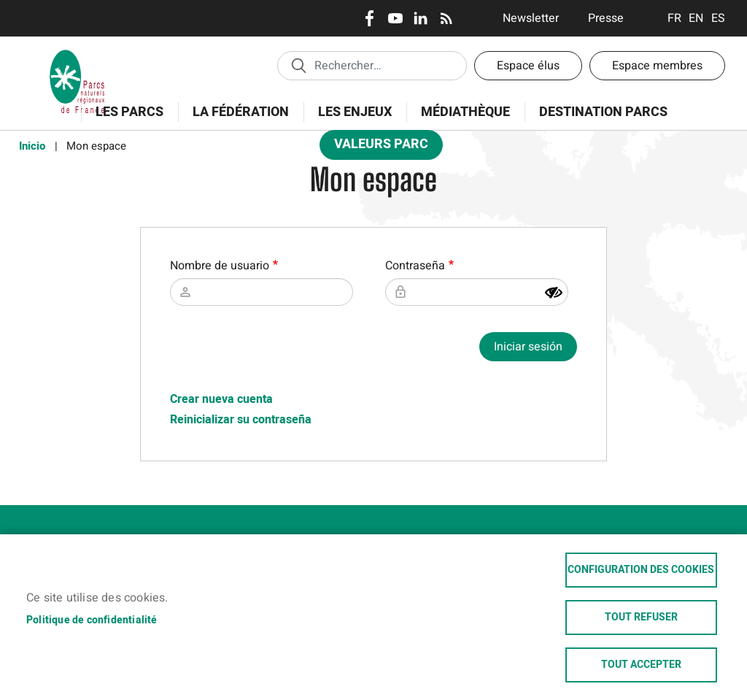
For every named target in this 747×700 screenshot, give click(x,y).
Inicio (32, 146)
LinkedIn (421, 18)
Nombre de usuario (220, 266)
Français (674, 18)
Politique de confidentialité (92, 620)
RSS (446, 18)
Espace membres (657, 66)
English (696, 18)
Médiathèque (465, 112)
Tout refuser (641, 618)
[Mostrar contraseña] (554, 293)
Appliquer (298, 65)
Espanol (718, 18)
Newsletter (531, 18)
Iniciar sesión (528, 347)
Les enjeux (350, 120)
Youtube (395, 18)
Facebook (369, 18)
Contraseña (415, 266)
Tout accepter (641, 665)
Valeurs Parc (376, 147)
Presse (606, 18)
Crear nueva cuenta (221, 399)
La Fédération (236, 120)
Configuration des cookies (641, 570)
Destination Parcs (603, 112)
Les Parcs (125, 120)
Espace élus (528, 66)
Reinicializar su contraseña (241, 420)
